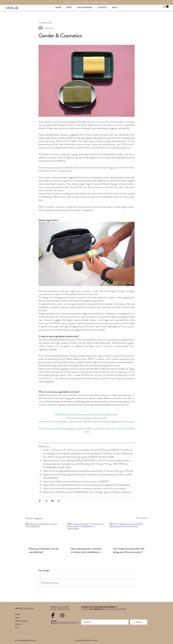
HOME (17, 615)
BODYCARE (93, 641)
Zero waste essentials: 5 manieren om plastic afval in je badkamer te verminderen (86, 550)
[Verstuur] (139, 622)
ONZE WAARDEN (21, 621)
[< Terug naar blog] (45, 22)
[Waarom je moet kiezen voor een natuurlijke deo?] (44, 533)
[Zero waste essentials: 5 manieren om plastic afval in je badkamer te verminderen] (86, 533)
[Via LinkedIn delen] (52, 501)
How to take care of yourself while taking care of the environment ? (129, 550)
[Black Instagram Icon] (62, 615)
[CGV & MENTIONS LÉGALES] (26, 640)
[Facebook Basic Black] (53, 615)
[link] (166, 6)
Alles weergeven (142, 518)
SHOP (17, 618)
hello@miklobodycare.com (68, 623)
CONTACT (19, 624)
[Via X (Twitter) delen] (46, 501)
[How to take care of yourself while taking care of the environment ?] (129, 533)
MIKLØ (86, 640)
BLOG (17, 628)
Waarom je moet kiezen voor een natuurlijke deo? (44, 550)
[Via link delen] (59, 501)
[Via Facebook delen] (40, 501)
